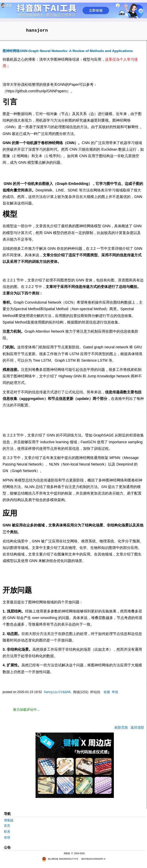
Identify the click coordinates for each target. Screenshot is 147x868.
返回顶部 (137, 727)
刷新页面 (121, 727)
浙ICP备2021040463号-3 (93, 859)
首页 (7, 826)
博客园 (9, 820)
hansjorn (37, 30)
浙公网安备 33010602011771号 (60, 859)
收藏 (107, 692)
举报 (115, 692)
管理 (7, 838)
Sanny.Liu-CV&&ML (57, 692)
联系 (7, 832)
